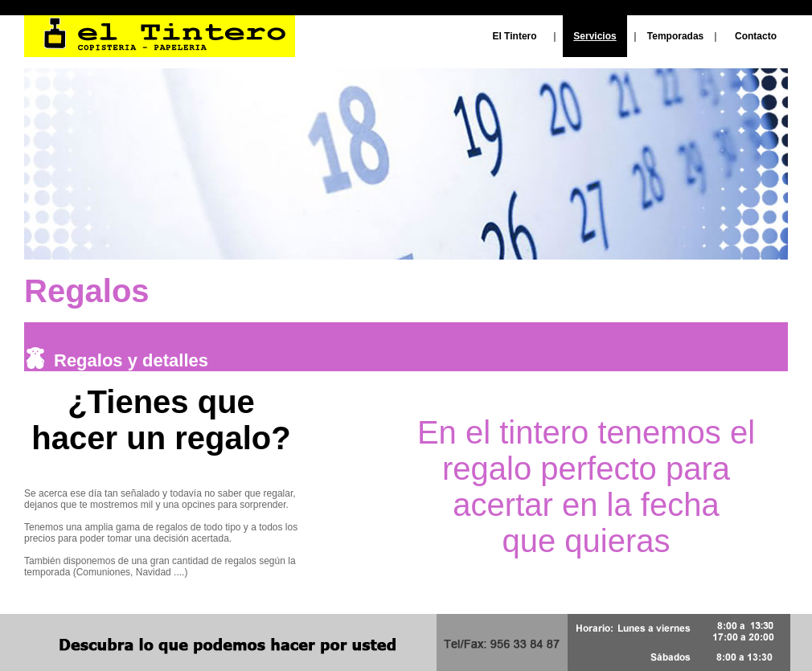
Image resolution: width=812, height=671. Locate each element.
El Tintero (514, 36)
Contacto (756, 36)
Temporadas (675, 36)
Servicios (595, 36)
